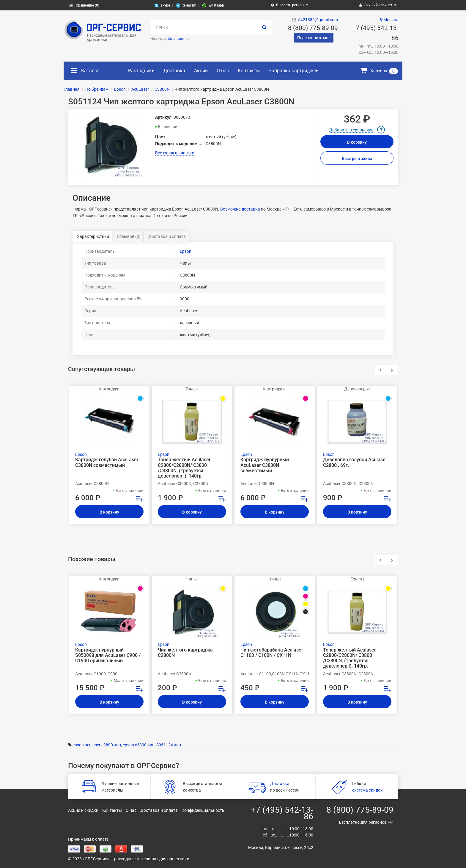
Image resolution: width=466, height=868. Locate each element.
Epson (186, 251)
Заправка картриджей (294, 71)
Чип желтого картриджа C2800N (185, 653)
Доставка (174, 71)
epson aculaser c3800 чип (97, 745)
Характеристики (93, 236)
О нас (223, 71)
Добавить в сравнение (351, 130)
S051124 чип (169, 745)
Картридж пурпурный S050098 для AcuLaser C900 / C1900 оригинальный (108, 655)
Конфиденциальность (203, 810)
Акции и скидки (83, 810)
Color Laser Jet (179, 39)
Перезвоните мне (314, 38)
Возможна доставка (240, 209)
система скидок (367, 790)
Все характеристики (175, 153)
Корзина (379, 71)
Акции (201, 71)
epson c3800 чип (139, 745)
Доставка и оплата (167, 236)
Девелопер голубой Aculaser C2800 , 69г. (355, 462)
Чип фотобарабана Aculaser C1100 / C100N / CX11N (272, 653)
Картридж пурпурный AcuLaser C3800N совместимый (265, 465)
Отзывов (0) (129, 236)
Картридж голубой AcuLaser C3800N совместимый (107, 462)
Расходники (141, 71)
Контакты (249, 71)
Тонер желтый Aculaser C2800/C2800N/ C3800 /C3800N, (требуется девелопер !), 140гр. (184, 468)
